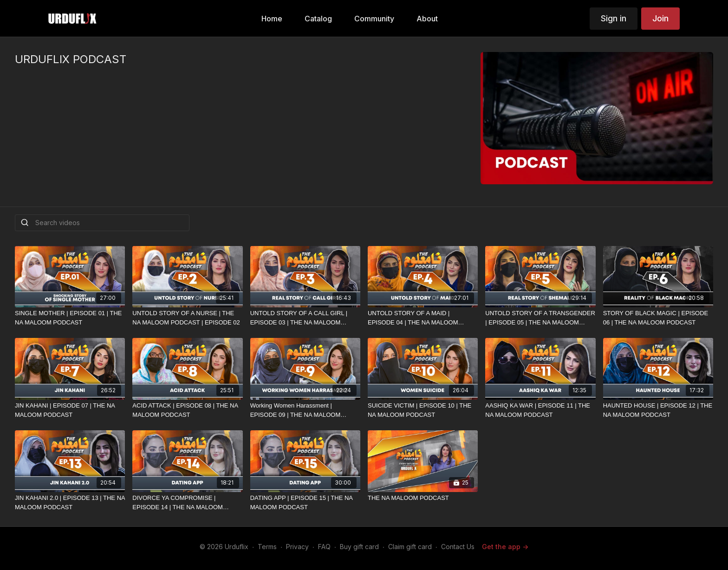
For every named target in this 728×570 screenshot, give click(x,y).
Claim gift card (410, 547)
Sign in (614, 18)
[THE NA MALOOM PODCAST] (423, 498)
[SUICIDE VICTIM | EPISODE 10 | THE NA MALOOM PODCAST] (423, 410)
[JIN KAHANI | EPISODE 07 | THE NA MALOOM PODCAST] (70, 410)
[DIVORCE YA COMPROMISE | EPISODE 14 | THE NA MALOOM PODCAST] (187, 502)
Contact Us (458, 547)
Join (660, 18)
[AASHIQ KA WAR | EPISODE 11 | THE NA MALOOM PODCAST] (540, 410)
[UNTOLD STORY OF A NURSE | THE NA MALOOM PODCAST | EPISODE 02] (187, 318)
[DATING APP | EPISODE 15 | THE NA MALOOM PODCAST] (305, 502)
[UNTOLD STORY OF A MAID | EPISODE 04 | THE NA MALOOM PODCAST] (423, 318)
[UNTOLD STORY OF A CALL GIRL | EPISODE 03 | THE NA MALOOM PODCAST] (305, 318)
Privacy (297, 547)
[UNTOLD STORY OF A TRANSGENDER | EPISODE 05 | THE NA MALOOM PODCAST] (540, 318)
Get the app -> (505, 547)
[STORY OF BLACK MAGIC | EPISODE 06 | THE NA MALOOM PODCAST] (658, 318)
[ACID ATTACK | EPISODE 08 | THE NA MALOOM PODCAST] (187, 410)
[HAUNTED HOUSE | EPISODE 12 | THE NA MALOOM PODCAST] (658, 410)
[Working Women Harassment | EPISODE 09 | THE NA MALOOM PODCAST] (305, 410)
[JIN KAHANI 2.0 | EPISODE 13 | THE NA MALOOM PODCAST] (70, 502)
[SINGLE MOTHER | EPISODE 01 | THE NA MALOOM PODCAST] (70, 318)
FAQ (324, 547)
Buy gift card (359, 547)
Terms (267, 547)
